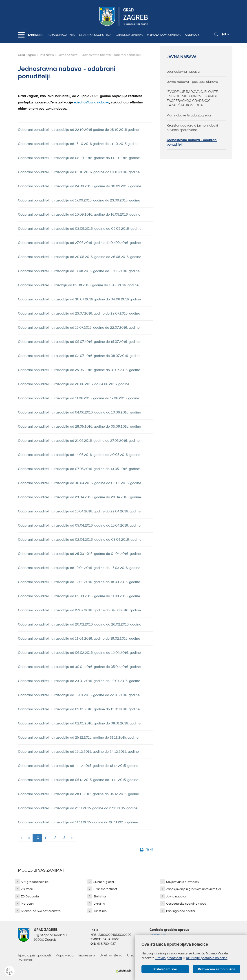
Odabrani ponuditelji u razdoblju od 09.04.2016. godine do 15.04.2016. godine (79, 525)
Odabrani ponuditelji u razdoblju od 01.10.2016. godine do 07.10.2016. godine (79, 172)
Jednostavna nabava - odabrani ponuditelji (192, 142)
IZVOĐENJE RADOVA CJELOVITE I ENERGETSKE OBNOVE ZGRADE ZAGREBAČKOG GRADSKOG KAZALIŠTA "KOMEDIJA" (193, 98)
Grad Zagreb (27, 55)
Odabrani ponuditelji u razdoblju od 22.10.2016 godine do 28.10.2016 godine (78, 130)
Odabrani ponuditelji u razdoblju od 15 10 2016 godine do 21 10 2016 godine (78, 144)
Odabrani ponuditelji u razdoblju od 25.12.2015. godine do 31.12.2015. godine (78, 737)
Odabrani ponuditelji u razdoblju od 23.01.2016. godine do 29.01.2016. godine (79, 681)
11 (46, 838)
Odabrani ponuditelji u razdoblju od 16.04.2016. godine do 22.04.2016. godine (79, 511)
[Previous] (29, 838)
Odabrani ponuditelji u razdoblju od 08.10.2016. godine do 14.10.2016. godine (79, 158)
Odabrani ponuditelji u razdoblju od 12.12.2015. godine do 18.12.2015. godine (78, 766)
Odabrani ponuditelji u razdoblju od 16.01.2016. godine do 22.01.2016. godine (79, 695)
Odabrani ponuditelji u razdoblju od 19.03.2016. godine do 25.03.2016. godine (79, 568)
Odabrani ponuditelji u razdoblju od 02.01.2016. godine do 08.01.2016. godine (79, 723)
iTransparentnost (105, 889)
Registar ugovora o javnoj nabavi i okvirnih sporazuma (193, 128)
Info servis (47, 55)
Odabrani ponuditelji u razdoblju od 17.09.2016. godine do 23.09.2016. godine (79, 200)
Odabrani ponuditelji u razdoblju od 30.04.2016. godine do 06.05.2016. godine (80, 483)
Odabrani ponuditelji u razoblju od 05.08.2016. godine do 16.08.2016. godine (78, 285)
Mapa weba (65, 955)
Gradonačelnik (62, 35)
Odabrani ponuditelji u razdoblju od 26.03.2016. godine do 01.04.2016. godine (79, 554)
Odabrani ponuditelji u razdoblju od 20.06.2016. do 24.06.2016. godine (74, 384)
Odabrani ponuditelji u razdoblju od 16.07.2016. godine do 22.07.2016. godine (79, 328)
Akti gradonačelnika (35, 882)
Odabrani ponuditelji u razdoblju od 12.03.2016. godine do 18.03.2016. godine (79, 582)
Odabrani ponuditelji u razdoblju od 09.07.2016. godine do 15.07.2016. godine (79, 342)
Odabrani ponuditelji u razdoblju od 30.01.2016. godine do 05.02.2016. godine (79, 667)
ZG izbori (27, 889)
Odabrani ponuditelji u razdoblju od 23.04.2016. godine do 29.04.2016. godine (79, 497)
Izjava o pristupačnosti (34, 955)
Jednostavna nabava (183, 72)
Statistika (100, 896)
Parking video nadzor (181, 911)
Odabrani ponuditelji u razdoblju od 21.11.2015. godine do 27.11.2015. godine (78, 808)
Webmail (26, 960)
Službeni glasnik (104, 882)
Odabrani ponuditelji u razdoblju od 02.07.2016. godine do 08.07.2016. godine (79, 356)
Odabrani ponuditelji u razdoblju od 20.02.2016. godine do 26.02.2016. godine (80, 624)
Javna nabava (68, 55)
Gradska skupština (95, 35)
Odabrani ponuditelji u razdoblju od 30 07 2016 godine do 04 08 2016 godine (79, 299)
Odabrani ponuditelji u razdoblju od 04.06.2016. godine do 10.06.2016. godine (79, 412)
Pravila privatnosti (169, 958)
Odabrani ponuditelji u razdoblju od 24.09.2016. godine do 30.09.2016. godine (80, 186)
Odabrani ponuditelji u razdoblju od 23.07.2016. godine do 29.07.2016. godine (79, 313)
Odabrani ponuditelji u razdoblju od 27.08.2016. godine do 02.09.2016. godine (79, 243)
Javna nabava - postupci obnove (192, 82)
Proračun (27, 904)
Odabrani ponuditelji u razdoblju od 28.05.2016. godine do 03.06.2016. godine (79, 427)
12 (55, 838)
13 (64, 838)
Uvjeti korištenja (111, 955)
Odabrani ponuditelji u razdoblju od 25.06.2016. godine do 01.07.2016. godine (79, 370)
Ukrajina (99, 904)
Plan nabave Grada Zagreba (189, 115)
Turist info (100, 911)
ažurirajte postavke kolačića (207, 958)
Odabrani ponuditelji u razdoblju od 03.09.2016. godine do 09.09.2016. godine (80, 229)
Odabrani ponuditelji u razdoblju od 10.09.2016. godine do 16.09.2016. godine (79, 214)
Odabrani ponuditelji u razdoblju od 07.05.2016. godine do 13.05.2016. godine (79, 469)
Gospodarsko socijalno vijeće (186, 904)
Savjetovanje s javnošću (183, 882)
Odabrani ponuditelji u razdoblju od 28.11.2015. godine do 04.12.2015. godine (78, 794)
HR (226, 34)
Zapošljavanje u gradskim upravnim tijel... (194, 889)
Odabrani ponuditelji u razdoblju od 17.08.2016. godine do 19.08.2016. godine (79, 271)
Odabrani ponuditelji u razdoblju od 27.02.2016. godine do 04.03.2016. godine (79, 610)
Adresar (192, 35)
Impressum (87, 955)
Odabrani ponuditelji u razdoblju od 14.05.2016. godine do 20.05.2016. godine (79, 455)
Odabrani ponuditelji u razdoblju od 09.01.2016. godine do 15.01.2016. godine (79, 709)
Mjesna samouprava (164, 35)
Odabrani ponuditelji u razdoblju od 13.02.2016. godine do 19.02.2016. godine (79, 639)
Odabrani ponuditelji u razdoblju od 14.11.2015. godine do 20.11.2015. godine (78, 822)
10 (37, 838)
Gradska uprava (129, 35)
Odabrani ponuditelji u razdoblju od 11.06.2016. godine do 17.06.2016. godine (79, 398)
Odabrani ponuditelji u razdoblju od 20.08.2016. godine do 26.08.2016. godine (80, 257)
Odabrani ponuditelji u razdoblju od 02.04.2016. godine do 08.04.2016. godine (80, 540)
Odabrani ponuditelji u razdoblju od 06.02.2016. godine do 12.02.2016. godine (79, 653)
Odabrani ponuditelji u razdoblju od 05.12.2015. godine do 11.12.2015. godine (78, 780)
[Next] (72, 838)
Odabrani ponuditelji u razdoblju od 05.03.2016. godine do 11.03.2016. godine (79, 596)
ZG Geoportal (30, 896)
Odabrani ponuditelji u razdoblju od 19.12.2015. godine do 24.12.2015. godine (78, 752)
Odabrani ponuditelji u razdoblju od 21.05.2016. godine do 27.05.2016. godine (79, 441)
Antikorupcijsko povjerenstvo (41, 911)
